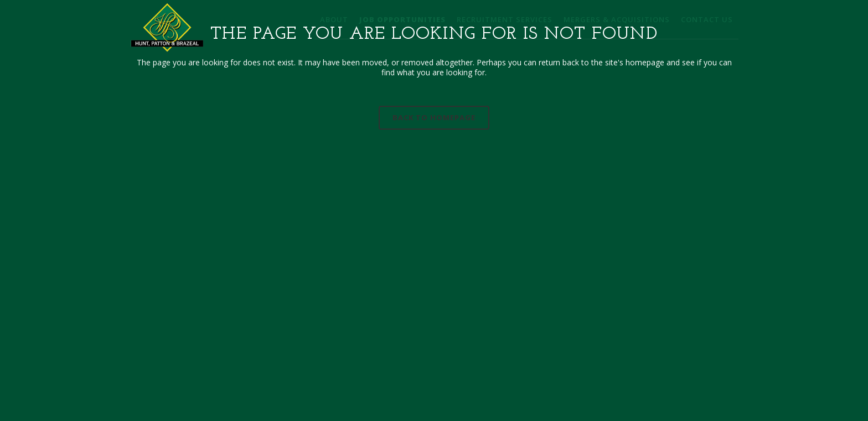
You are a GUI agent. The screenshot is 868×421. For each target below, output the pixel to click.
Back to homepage (434, 117)
